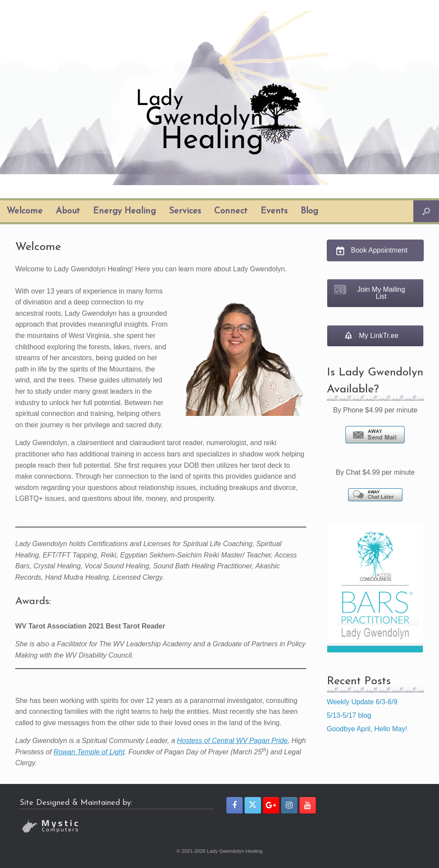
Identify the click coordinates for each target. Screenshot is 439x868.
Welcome (25, 211)
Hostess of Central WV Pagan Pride (232, 741)
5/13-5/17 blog (349, 715)
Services (185, 211)
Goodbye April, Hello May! (367, 729)
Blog (309, 211)
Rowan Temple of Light (89, 752)
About (68, 211)
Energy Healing (124, 211)
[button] (426, 211)
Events (274, 211)
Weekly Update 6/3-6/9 (362, 702)
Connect (231, 211)
